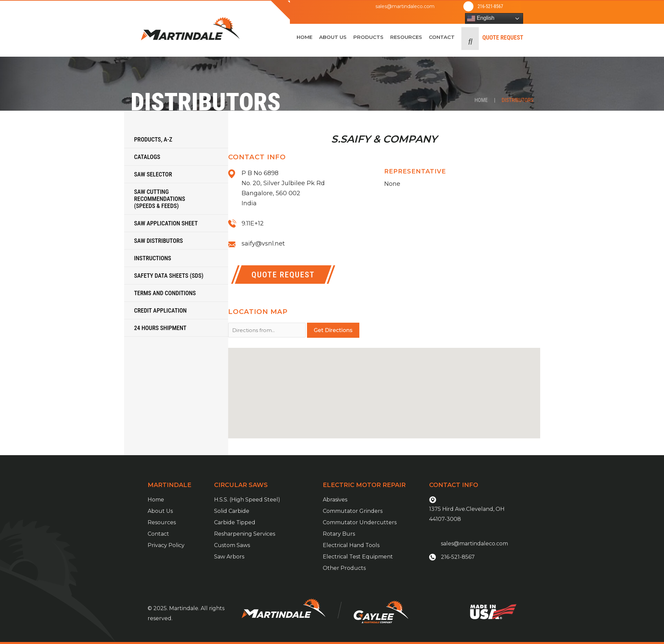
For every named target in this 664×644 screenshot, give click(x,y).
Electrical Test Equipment (358, 557)
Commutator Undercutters (360, 522)
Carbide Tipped (235, 522)
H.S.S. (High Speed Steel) (247, 500)
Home (481, 100)
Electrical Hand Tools (351, 545)
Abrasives (335, 500)
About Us (160, 511)
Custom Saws (232, 545)
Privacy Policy (166, 545)
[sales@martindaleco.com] (359, 6)
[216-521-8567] (468, 6)
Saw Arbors (229, 557)
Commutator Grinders (353, 511)
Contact (158, 534)
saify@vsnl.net (263, 244)
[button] (470, 39)
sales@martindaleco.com (405, 6)
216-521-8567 (490, 6)
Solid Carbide (232, 511)
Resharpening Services (245, 534)
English (481, 18)
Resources (162, 522)
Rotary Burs (339, 534)
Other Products (344, 568)
